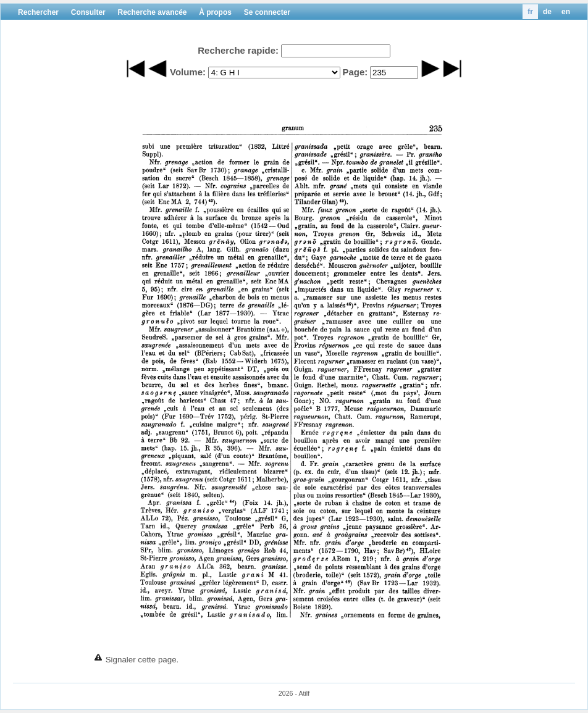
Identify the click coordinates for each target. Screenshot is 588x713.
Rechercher (38, 12)
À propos (215, 12)
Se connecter (267, 12)
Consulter (88, 12)
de (547, 12)
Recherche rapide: (238, 50)
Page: (355, 72)
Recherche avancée (152, 12)
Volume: (188, 72)
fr (530, 12)
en (566, 12)
